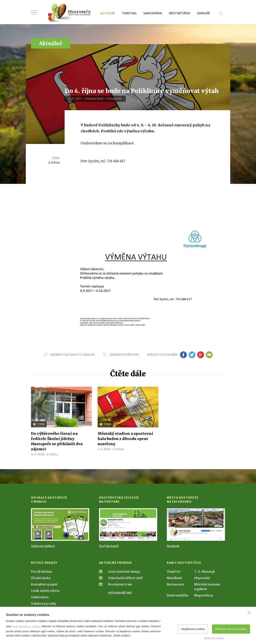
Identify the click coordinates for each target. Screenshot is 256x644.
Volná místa (40, 597)
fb (183, 355)
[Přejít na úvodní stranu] (69, 13)
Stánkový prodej (43, 603)
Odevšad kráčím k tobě (125, 578)
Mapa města (203, 595)
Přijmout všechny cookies (231, 629)
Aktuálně (108, 13)
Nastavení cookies (214, 638)
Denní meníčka (177, 595)
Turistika (129, 13)
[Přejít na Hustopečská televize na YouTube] (128, 525)
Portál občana (41, 572)
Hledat (221, 13)
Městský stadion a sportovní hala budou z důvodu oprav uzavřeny (125, 439)
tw (192, 355)
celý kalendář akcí (120, 592)
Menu (34, 12)
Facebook (173, 546)
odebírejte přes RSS (124, 355)
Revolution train (120, 584)
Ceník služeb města (45, 591)
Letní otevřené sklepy (124, 572)
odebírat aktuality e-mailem (72, 355)
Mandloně (174, 578)
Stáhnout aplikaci (43, 546)
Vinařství (174, 572)
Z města (54, 162)
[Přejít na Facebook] (196, 525)
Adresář (203, 13)
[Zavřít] (249, 613)
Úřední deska (41, 578)
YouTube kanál (109, 546)
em (209, 355)
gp (200, 355)
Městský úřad (180, 13)
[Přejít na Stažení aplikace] (60, 525)
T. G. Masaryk (205, 572)
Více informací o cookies (26, 626)
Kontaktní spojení (44, 584)
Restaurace (175, 584)
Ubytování (202, 578)
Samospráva (153, 13)
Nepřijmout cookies (193, 629)
